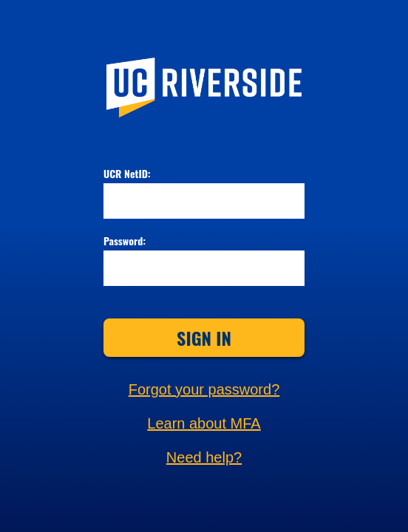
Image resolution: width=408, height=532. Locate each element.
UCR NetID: (127, 174)
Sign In (204, 338)
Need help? (204, 457)
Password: (125, 242)
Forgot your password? (204, 389)
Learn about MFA (204, 423)
